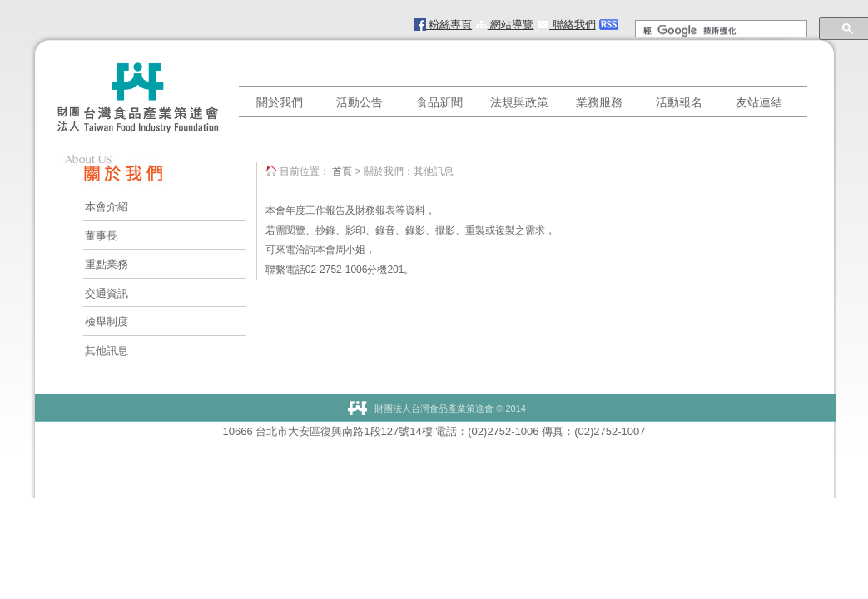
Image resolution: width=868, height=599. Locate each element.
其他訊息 (107, 351)
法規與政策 (519, 102)
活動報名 (679, 102)
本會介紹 (107, 207)
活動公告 (360, 102)
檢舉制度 (107, 322)
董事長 (101, 236)
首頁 (342, 171)
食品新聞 (439, 102)
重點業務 (107, 264)
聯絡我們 (566, 25)
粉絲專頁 (443, 25)
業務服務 (599, 102)
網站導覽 (505, 25)
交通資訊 (107, 293)
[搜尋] (719, 31)
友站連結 (759, 102)
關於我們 (280, 102)
